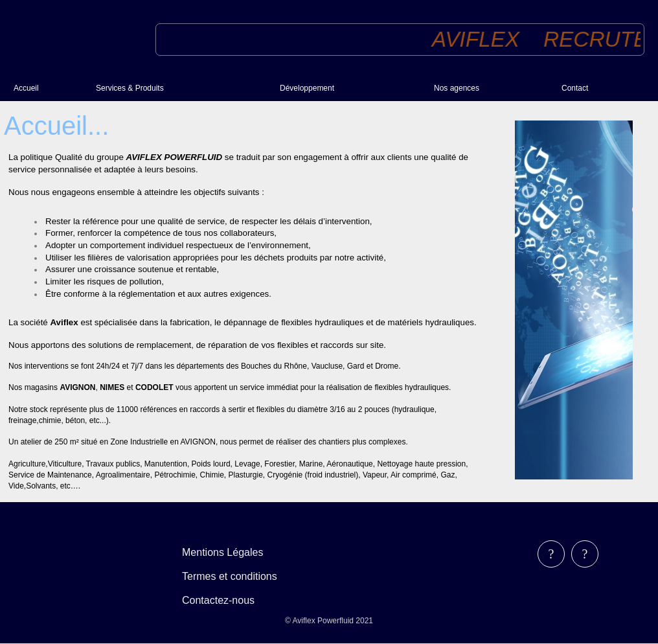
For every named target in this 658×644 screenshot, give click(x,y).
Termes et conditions (230, 576)
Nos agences (457, 88)
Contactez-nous (218, 600)
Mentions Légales (222, 552)
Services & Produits (130, 88)
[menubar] (239, 576)
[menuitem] (50, 88)
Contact (575, 88)
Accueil (26, 88)
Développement (307, 88)
